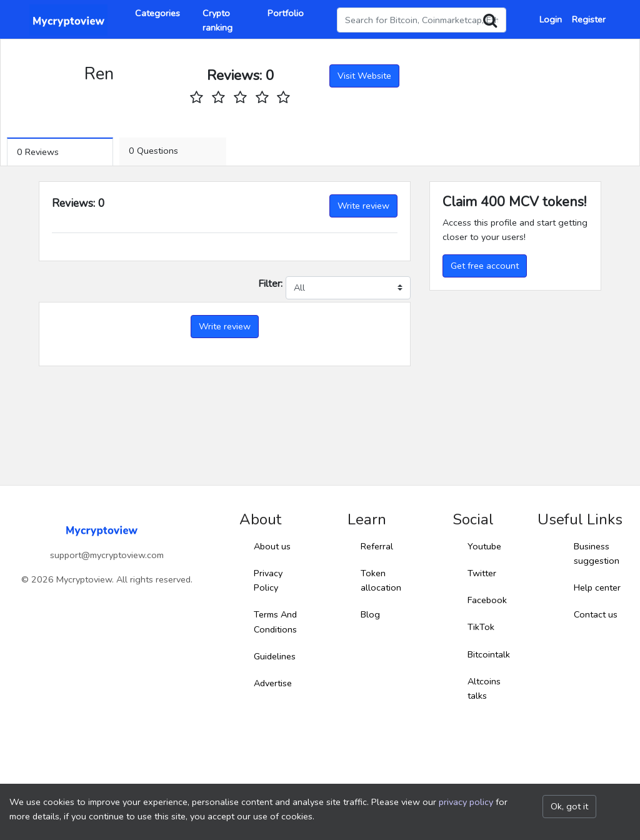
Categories (157, 13)
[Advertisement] (515, 374)
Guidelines (275, 656)
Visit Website (364, 76)
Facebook (487, 600)
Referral (377, 546)
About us (272, 546)
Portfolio (286, 13)
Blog (370, 614)
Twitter (482, 573)
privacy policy (466, 802)
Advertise (273, 683)
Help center (597, 587)
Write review (363, 206)
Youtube (484, 546)
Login (551, 19)
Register (589, 19)
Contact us (596, 614)
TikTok (481, 627)
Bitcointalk (489, 654)
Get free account (485, 266)
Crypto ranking (217, 20)
